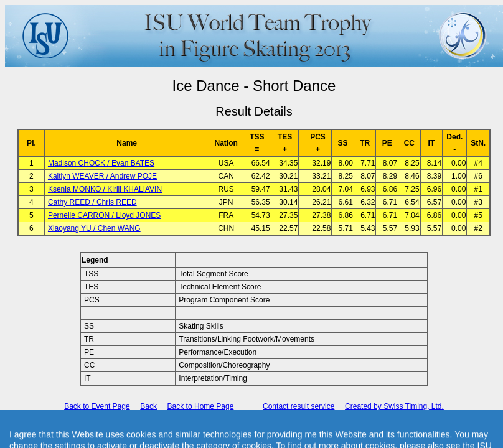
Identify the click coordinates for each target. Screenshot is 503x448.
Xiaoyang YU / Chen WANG (94, 228)
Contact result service (299, 406)
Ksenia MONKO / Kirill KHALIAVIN (105, 189)
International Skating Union (236, 429)
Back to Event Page (97, 406)
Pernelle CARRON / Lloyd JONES (104, 215)
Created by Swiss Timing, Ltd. (394, 406)
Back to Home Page (201, 406)
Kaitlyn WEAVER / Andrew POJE (102, 176)
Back (148, 406)
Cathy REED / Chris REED (92, 202)
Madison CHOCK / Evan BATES (101, 163)
